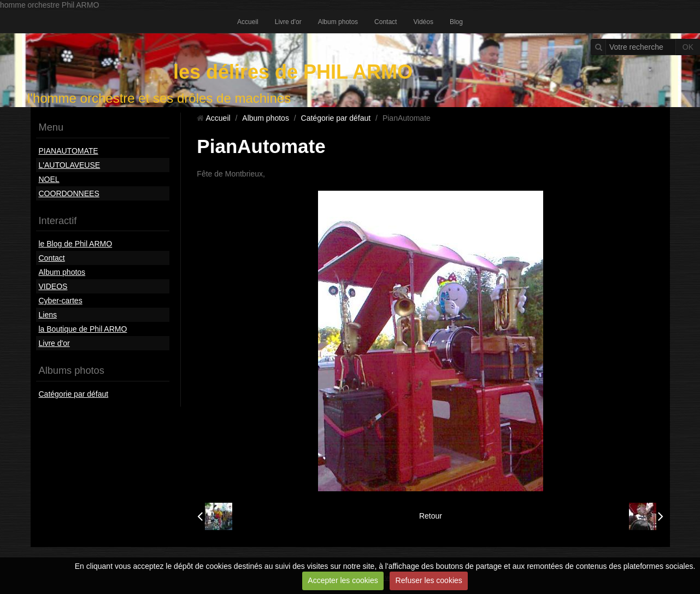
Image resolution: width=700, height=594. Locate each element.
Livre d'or (288, 22)
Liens (48, 315)
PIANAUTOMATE (69, 151)
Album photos (338, 22)
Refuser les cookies (429, 580)
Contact (386, 22)
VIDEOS (53, 286)
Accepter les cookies (343, 580)
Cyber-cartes (61, 301)
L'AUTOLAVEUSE (70, 165)
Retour (431, 516)
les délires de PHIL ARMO (293, 72)
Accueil (248, 22)
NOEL (49, 179)
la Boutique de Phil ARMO (83, 329)
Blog (456, 22)
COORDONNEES (69, 193)
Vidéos (423, 22)
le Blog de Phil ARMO (76, 244)
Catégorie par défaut (74, 394)
